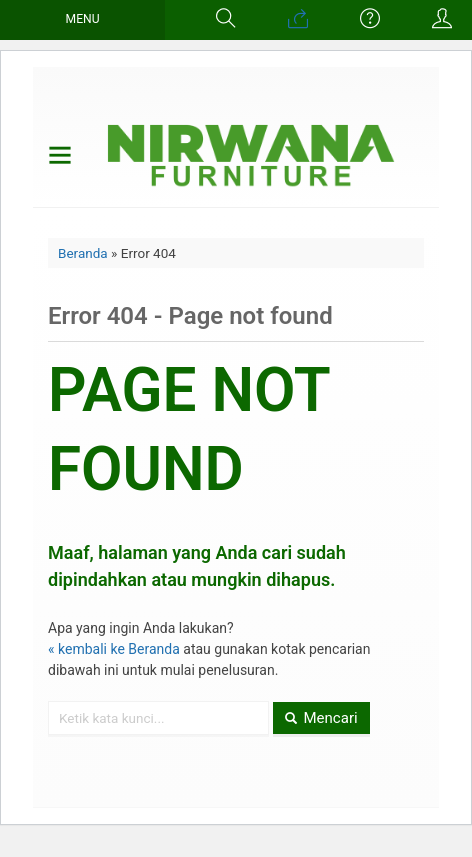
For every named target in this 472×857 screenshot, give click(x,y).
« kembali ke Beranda (114, 649)
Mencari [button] (321, 718)
